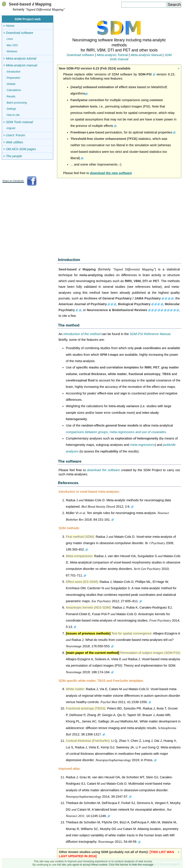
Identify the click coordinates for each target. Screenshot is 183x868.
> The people (13, 156)
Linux (10, 39)
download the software (104, 470)
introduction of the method (82, 334)
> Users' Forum (14, 135)
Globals (11, 84)
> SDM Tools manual (18, 122)
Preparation (13, 78)
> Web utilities (13, 142)
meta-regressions (143, 445)
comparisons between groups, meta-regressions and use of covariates (116, 432)
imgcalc (11, 128)
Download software (80, 55)
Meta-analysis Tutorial (112, 55)
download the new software (111, 173)
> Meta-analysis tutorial (20, 58)
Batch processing (17, 103)
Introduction (13, 72)
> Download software (18, 33)
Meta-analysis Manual (146, 55)
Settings (11, 109)
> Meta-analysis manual (20, 65)
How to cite (13, 115)
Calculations (14, 90)
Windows (12, 51)
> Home (9, 26)
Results (11, 97)
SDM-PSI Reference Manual (150, 334)
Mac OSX (12, 45)
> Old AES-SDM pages (20, 149)
